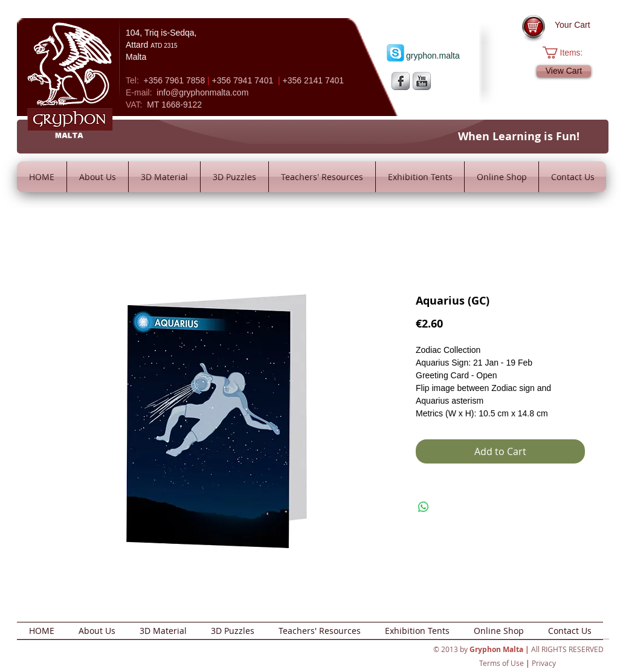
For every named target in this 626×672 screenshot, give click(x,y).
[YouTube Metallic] (422, 81)
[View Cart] (564, 71)
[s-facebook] (401, 81)
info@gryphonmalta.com (202, 92)
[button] (569, 53)
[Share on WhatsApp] (424, 507)
